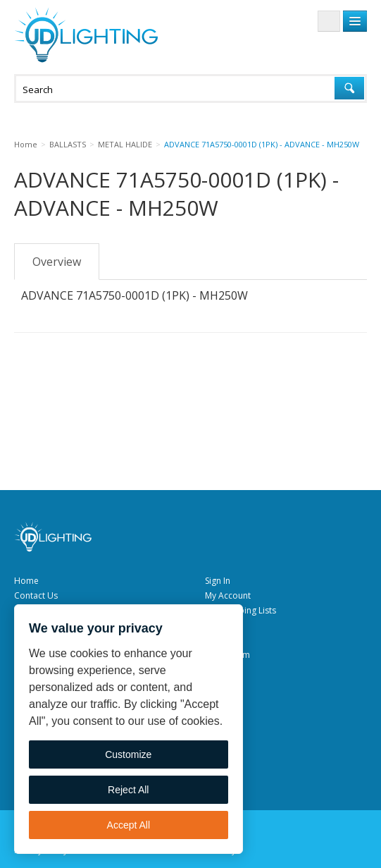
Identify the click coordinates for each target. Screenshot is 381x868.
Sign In (218, 581)
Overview (57, 262)
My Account (228, 595)
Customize (128, 754)
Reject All (128, 790)
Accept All (129, 825)
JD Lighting (86, 35)
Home (26, 581)
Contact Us (36, 595)
